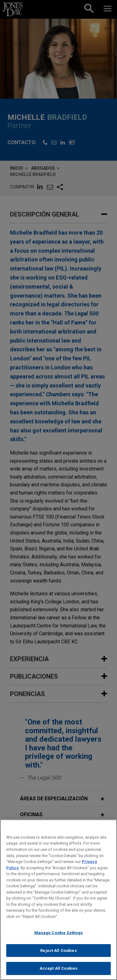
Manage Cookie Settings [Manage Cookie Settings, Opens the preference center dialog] (59, 937)
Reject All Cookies (58, 955)
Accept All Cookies (58, 972)
